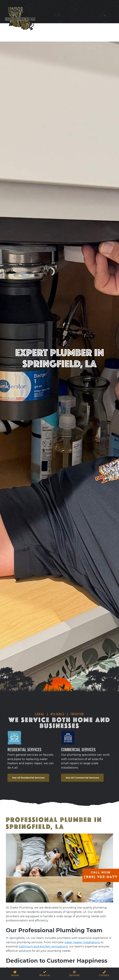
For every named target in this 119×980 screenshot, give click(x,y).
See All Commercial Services (82, 778)
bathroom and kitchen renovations (43, 947)
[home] (20, 20)
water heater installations (82, 942)
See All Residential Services (28, 778)
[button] (74, 974)
